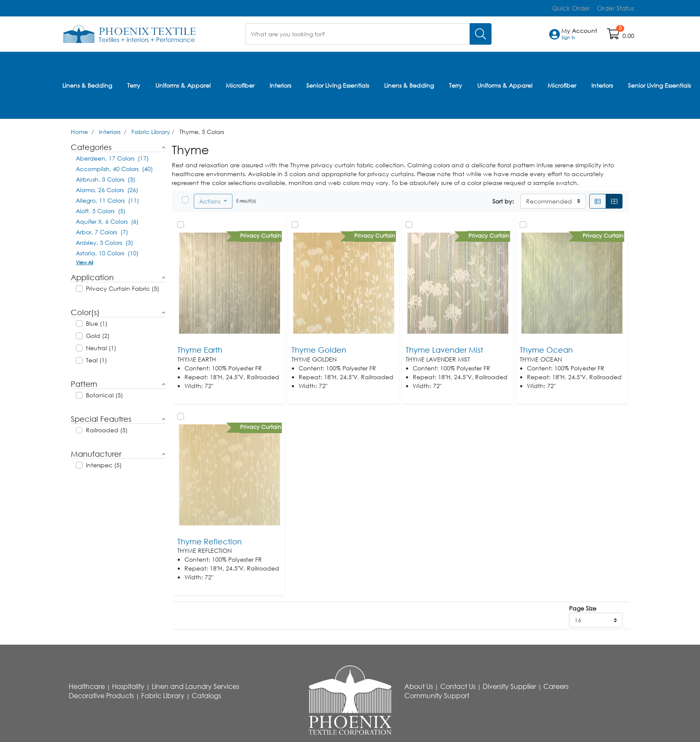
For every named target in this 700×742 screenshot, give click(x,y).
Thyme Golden (319, 347)
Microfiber (240, 84)
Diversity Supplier (509, 684)
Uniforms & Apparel (183, 84)
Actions (211, 199)
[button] (579, 34)
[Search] (481, 33)
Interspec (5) (104, 462)
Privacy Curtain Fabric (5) (123, 286)
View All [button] (84, 260)
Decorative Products (101, 693)
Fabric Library (151, 129)
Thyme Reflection (210, 538)
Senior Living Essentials (338, 84)
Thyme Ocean (546, 347)
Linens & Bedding (87, 84)
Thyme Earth (200, 347)
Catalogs (206, 693)
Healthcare (87, 684)
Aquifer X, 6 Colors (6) (107, 219)
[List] (598, 199)
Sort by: (503, 199)
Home (79, 129)
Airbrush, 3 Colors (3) (106, 177)
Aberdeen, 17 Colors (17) (112, 156)
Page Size (583, 606)
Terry (134, 84)
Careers (556, 684)
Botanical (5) (104, 392)
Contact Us (458, 684)
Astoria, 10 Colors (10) (107, 250)
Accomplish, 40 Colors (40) (114, 166)
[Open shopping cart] (614, 35)
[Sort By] (553, 199)
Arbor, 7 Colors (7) (102, 229)
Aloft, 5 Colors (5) (101, 208)
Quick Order (575, 8)
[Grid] (614, 199)
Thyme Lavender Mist (444, 347)
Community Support (437, 693)
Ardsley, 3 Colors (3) (104, 240)
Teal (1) (96, 358)
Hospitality (128, 684)
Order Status (617, 8)
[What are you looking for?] (358, 33)
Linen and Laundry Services (195, 684)
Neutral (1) (101, 345)
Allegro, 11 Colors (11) (107, 198)
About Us (419, 684)
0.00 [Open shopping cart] (628, 35)
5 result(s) (246, 198)
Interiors (280, 84)
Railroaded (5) (107, 427)
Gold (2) (98, 333)
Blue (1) (97, 321)
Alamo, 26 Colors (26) (107, 187)
